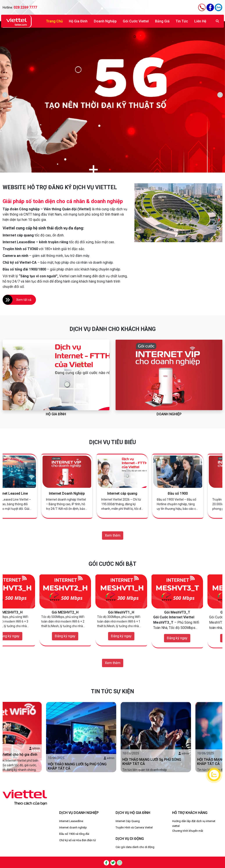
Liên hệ (200, 21)
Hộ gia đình (78, 21)
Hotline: (20, 7)
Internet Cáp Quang (128, 821)
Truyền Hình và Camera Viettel (134, 827)
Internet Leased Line (29, 493)
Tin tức (182, 21)
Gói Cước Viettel (136, 21)
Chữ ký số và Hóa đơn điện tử (78, 840)
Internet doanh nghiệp (73, 827)
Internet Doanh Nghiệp (85, 493)
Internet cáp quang (140, 493)
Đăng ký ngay (29, 636)
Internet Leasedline (71, 821)
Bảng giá (162, 21)
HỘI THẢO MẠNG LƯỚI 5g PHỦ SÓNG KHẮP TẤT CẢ (109, 766)
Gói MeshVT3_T (196, 612)
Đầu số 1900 (196, 493)
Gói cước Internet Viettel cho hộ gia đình (37, 755)
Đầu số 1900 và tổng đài (74, 834)
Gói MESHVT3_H (29, 612)
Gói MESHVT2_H (84, 612)
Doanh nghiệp (105, 21)
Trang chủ (54, 21)
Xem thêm (113, 535)
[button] (220, 95)
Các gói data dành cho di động (135, 847)
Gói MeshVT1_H (140, 612)
